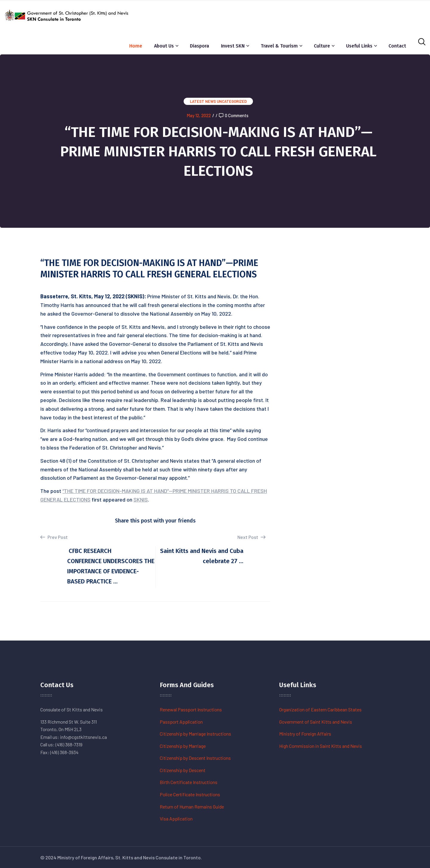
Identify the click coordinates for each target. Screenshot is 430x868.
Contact (397, 46)
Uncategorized (232, 101)
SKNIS (141, 499)
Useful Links (359, 46)
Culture (322, 46)
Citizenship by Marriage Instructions (195, 734)
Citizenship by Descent (183, 770)
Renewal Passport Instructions (191, 709)
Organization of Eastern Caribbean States (320, 709)
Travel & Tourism (279, 46)
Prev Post (54, 537)
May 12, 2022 (199, 115)
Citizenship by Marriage (183, 746)
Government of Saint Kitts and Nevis (316, 722)
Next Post (251, 537)
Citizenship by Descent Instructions (195, 758)
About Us (164, 46)
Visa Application (176, 819)
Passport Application (181, 722)
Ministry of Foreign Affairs (305, 734)
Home (136, 46)
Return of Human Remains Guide (192, 807)
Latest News (203, 101)
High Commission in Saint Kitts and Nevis (321, 746)
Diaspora (199, 46)
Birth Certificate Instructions (189, 782)
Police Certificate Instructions (190, 794)
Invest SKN (233, 46)
